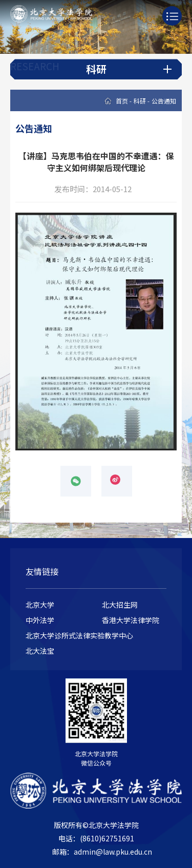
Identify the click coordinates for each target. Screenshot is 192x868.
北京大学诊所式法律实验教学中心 (79, 635)
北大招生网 (120, 605)
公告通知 (164, 101)
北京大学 (40, 605)
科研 (140, 101)
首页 (122, 101)
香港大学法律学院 (131, 620)
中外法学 (40, 620)
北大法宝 (40, 651)
